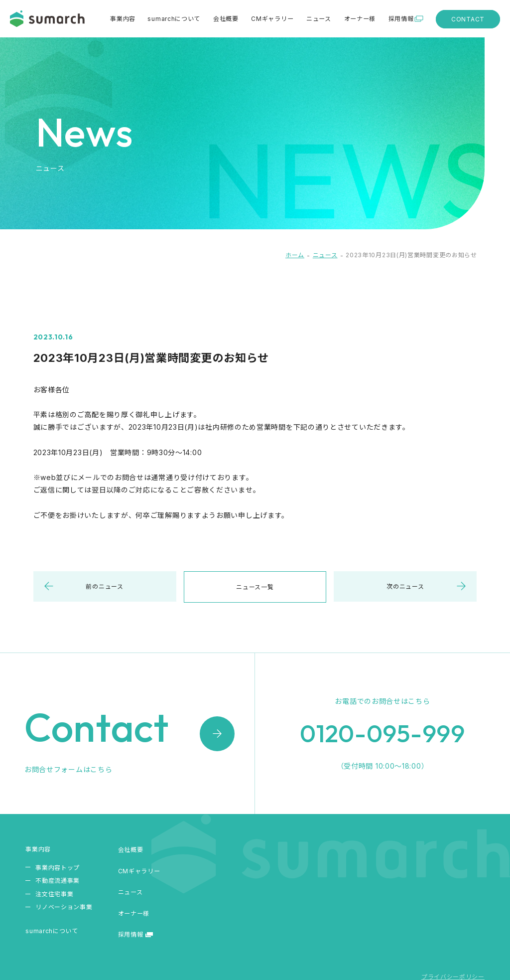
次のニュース (405, 586)
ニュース (319, 19)
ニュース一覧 (255, 587)
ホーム (295, 255)
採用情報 (401, 19)
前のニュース (104, 586)
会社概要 (227, 19)
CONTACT (468, 19)
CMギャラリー (273, 19)
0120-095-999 (382, 735)
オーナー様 (360, 19)
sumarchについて (176, 19)
